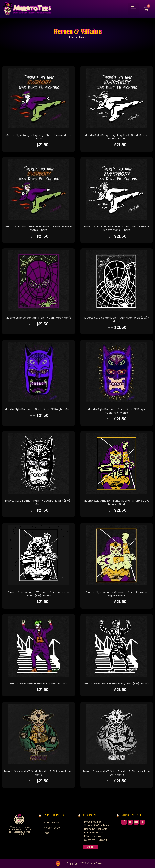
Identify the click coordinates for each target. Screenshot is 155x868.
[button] (133, 9)
